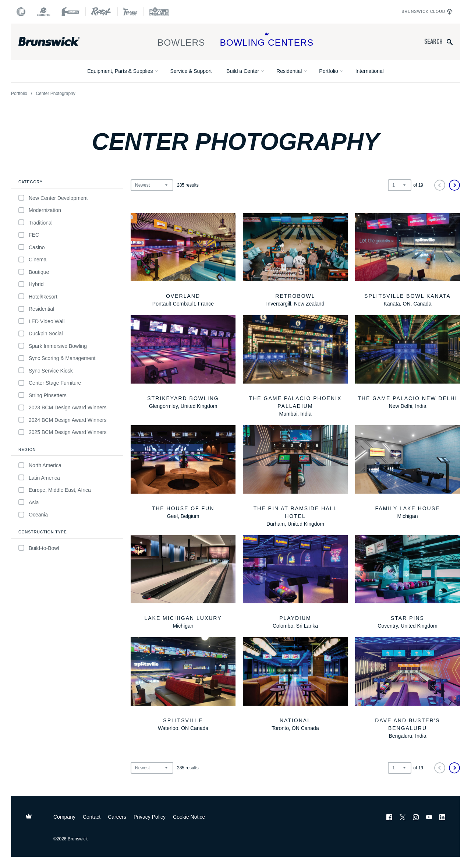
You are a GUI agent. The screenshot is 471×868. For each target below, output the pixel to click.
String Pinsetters (43, 395)
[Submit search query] (450, 42)
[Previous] (440, 185)
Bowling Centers (267, 40)
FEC (29, 235)
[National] (295, 685)
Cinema (32, 260)
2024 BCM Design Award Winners (62, 420)
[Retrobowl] (295, 261)
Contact (92, 817)
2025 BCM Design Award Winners (62, 432)
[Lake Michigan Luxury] (183, 583)
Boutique (34, 272)
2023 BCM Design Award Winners (62, 408)
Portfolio (328, 71)
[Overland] (183, 261)
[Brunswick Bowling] (60, 42)
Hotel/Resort (38, 297)
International (370, 71)
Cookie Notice (189, 817)
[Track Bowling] (130, 12)
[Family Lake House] (408, 473)
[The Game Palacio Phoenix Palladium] (295, 366)
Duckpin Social (41, 334)
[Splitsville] (183, 685)
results (188, 185)
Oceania (33, 515)
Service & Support (191, 71)
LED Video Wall (41, 321)
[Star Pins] (408, 583)
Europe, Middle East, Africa (55, 490)
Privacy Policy (150, 817)
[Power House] (159, 12)
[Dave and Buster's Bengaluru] (408, 689)
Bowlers (181, 40)
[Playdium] (295, 583)
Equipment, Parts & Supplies (120, 71)
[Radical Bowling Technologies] (101, 12)
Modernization (40, 210)
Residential (289, 71)
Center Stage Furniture (50, 383)
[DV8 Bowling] (21, 12)
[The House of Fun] (183, 473)
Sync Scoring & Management (57, 358)
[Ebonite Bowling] (43, 12)
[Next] (454, 185)
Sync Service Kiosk (46, 371)
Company (64, 817)
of (418, 185)
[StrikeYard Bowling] (183, 363)
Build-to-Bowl (39, 548)
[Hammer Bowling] (71, 12)
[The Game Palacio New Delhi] (408, 363)
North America (40, 465)
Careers (117, 817)
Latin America (39, 478)
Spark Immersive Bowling (53, 346)
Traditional (36, 223)
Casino (32, 247)
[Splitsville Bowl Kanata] (408, 261)
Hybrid (31, 284)
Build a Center (243, 71)
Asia (29, 502)
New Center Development (53, 198)
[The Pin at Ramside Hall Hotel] (295, 477)
